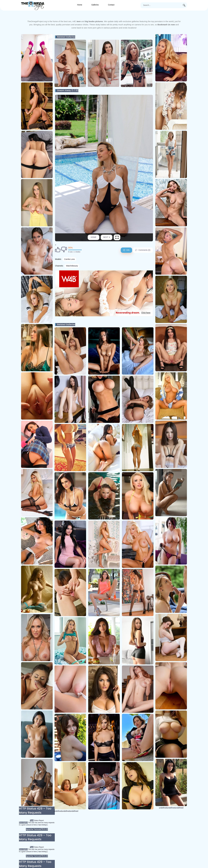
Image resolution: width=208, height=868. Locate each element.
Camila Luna (69, 259)
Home (80, 5)
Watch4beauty (72, 266)
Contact (111, 5)
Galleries (95, 5)
